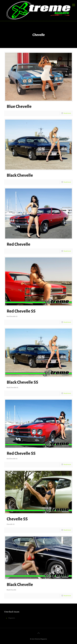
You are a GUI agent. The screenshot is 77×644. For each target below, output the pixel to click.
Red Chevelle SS (21, 311)
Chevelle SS (17, 519)
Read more (67, 113)
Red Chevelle (18, 244)
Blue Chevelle (19, 106)
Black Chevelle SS (22, 382)
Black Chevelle (20, 175)
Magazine (12, 618)
